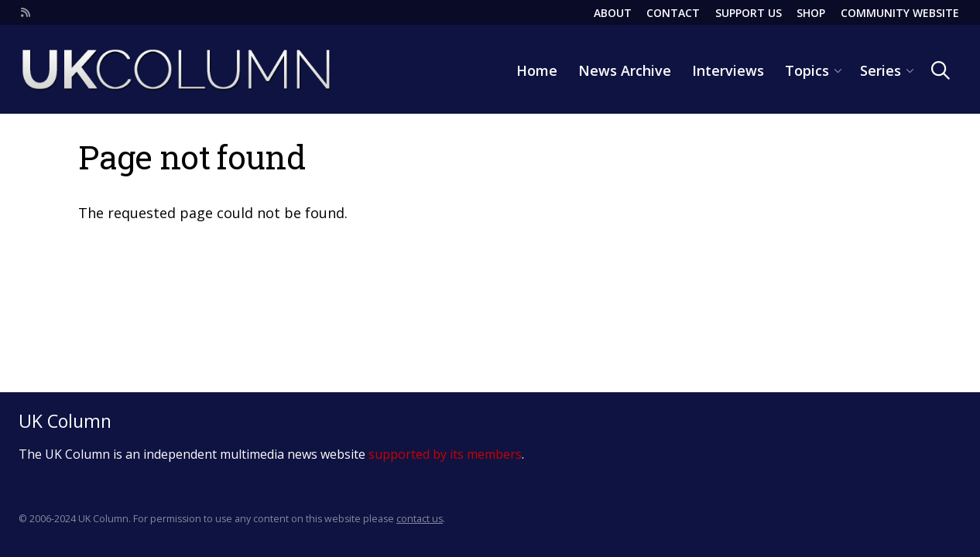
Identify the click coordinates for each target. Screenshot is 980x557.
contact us (420, 519)
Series (881, 70)
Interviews (728, 70)
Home (537, 70)
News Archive (625, 70)
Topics (807, 70)
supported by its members (445, 454)
